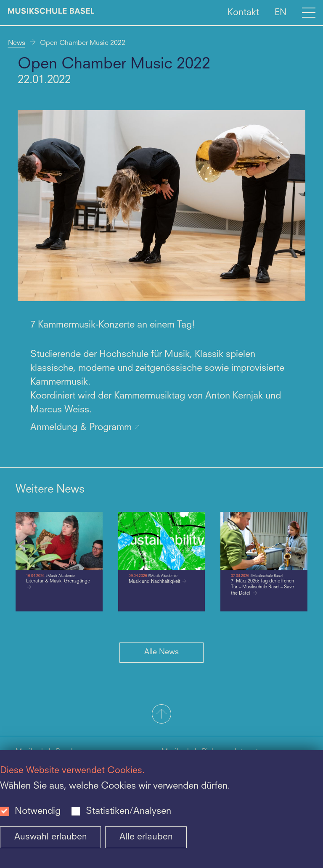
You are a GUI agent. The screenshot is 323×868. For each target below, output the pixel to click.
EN (281, 12)
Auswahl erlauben (51, 837)
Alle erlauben (146, 837)
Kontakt (243, 12)
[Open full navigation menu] (309, 13)
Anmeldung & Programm (85, 427)
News (17, 43)
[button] (161, 715)
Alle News (161, 652)
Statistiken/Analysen (128, 811)
